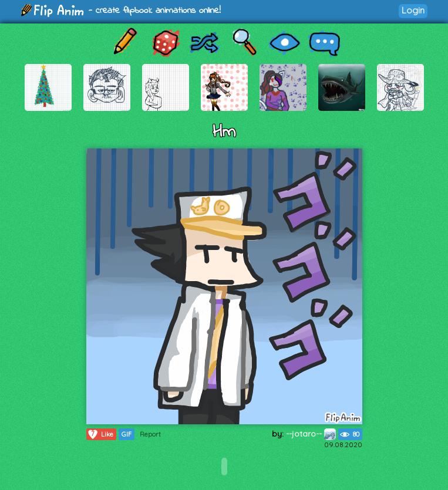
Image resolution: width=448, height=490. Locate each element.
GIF (127, 434)
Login (413, 10)
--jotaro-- (311, 434)
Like (100, 434)
